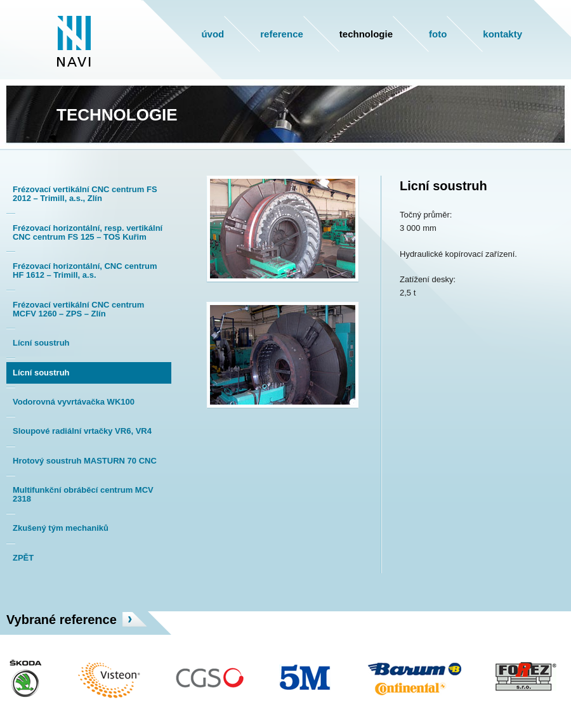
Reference (282, 34)
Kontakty (502, 34)
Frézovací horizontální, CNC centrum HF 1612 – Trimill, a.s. (85, 270)
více (135, 620)
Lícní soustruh (41, 343)
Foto (438, 34)
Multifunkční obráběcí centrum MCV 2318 (83, 494)
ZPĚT (23, 558)
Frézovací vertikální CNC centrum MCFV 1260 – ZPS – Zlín (78, 309)
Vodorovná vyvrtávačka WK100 (74, 402)
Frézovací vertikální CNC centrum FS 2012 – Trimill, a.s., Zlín (85, 194)
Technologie (366, 34)
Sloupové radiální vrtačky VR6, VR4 (82, 431)
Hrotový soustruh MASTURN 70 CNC (85, 461)
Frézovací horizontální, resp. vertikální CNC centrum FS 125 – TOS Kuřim (88, 232)
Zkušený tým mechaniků (61, 528)
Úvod (213, 34)
